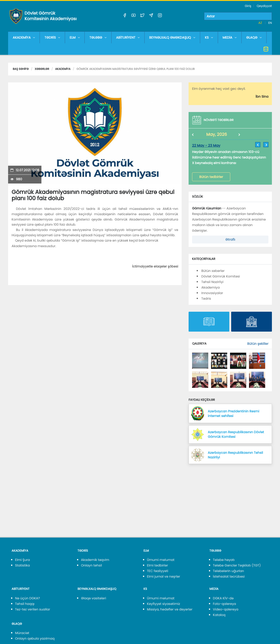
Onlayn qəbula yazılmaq (35, 638)
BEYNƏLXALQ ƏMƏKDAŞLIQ (172, 37)
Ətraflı (230, 240)
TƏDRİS (52, 37)
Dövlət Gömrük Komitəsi (221, 276)
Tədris (206, 299)
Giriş (248, 6)
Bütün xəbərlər (213, 271)
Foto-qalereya (224, 604)
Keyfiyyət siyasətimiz (163, 604)
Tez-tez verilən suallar (33, 609)
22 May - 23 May (206, 146)
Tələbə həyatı (224, 560)
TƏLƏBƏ (98, 37)
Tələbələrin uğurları (228, 571)
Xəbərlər (42, 69)
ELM (75, 37)
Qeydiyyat (264, 6)
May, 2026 (217, 135)
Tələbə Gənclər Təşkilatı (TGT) (237, 565)
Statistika (22, 565)
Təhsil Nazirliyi (212, 282)
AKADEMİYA (24, 37)
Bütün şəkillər (258, 344)
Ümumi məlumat (161, 560)
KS (209, 37)
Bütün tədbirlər (211, 177)
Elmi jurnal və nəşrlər (163, 576)
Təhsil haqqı (25, 604)
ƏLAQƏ (254, 37)
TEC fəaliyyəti (158, 571)
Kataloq (219, 615)
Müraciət (22, 633)
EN (270, 23)
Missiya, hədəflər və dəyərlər (170, 609)
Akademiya (63, 69)
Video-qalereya (226, 609)
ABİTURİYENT (128, 37)
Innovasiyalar (212, 293)
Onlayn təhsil (91, 565)
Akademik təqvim (95, 560)
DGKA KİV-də (223, 598)
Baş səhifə (21, 69)
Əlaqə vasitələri (93, 598)
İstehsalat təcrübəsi (229, 576)
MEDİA (230, 37)
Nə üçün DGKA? (27, 598)
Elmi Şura (22, 560)
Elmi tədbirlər (157, 565)
